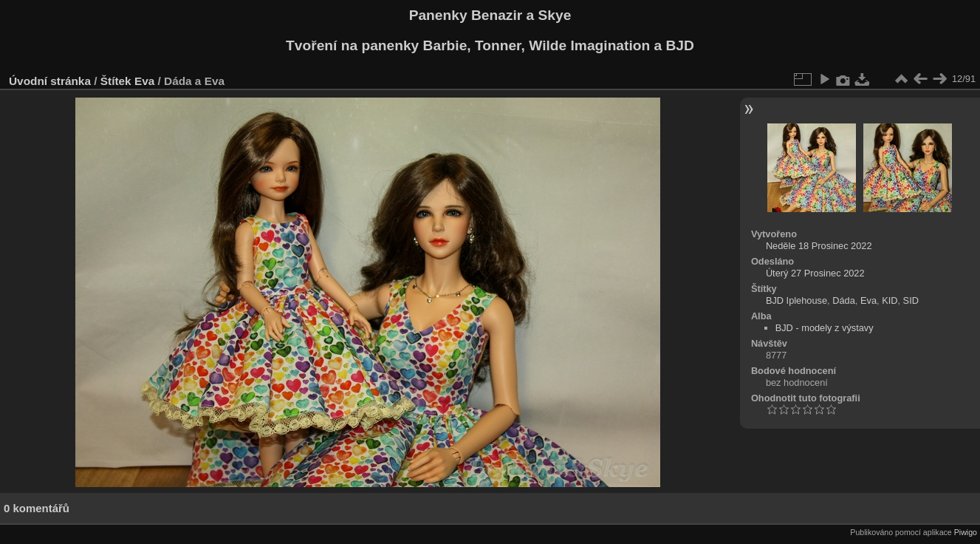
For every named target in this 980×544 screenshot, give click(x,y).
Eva (144, 81)
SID (911, 300)
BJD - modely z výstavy (825, 328)
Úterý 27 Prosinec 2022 (815, 273)
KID (890, 300)
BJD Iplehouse (796, 300)
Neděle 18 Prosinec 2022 (819, 246)
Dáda (844, 300)
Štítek (116, 81)
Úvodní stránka (50, 81)
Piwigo (966, 532)
